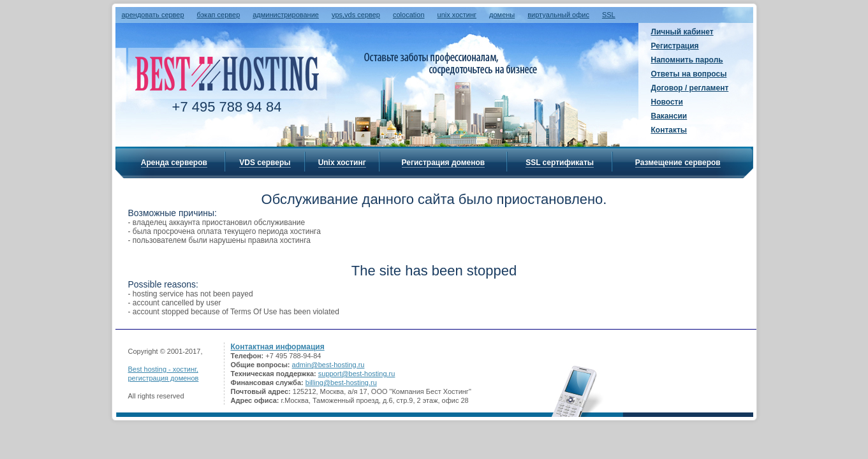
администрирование (286, 15)
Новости (667, 102)
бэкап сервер (219, 15)
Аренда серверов (174, 163)
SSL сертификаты (560, 163)
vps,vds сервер (356, 15)
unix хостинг (457, 15)
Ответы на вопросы (689, 74)
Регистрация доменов (444, 163)
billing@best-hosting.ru (341, 382)
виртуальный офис (558, 15)
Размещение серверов (678, 163)
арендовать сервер (153, 15)
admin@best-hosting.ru (328, 365)
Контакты (669, 130)
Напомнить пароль (687, 60)
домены (502, 15)
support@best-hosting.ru (357, 374)
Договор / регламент (690, 88)
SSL (609, 15)
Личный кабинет (682, 32)
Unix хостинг (342, 163)
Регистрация (675, 46)
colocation (409, 15)
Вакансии (669, 116)
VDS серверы (265, 163)
